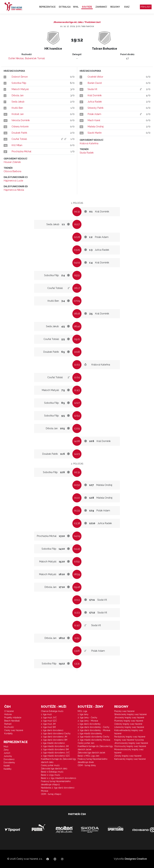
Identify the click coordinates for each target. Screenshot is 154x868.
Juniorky (8, 756)
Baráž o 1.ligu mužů (50, 775)
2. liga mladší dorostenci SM (55, 749)
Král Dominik (95, 95)
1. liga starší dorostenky (89, 724)
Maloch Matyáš (20, 89)
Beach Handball (12, 721)
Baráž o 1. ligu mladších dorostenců (58, 778)
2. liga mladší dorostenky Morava (94, 740)
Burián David (95, 83)
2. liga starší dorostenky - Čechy (94, 727)
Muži (6, 747)
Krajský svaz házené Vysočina (129, 740)
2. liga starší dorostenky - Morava (94, 730)
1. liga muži (46, 714)
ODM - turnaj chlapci (51, 794)
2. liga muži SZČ (49, 721)
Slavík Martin (95, 133)
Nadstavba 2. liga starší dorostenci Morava (58, 789)
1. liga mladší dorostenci (53, 743)
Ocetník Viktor (95, 77)
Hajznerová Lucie (13, 181)
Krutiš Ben (17, 108)
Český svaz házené (14, 730)
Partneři (8, 724)
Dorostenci (9, 759)
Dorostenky (9, 762)
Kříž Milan (17, 145)
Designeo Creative (136, 859)
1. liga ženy (83, 714)
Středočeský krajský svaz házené (130, 714)
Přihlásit (146, 7)
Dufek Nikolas (16, 58)
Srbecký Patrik (96, 108)
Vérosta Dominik (21, 120)
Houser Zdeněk (12, 162)
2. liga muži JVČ (49, 718)
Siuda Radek (87, 153)
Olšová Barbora (12, 171)
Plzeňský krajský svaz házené (129, 721)
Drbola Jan (18, 95)
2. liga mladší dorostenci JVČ (55, 753)
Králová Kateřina (89, 143)
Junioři (7, 753)
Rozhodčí (9, 727)
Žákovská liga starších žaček (91, 753)
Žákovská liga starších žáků (54, 769)
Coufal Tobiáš (19, 139)
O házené (9, 711)
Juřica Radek (95, 102)
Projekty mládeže (13, 718)
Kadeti (7, 766)
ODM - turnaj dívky (87, 765)
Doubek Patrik (19, 133)
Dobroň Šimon (20, 77)
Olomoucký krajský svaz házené (130, 746)
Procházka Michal (21, 151)
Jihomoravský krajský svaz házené (131, 743)
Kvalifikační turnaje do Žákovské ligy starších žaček (95, 748)
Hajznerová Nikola (14, 190)
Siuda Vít (92, 89)
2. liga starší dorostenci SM (54, 740)
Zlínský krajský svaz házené (128, 756)
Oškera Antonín (20, 127)
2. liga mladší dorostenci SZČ (55, 756)
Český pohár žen (86, 743)
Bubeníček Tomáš (35, 58)
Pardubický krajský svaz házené (130, 737)
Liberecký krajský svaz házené (129, 727)
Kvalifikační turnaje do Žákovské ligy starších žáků (59, 761)
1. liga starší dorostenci (52, 730)
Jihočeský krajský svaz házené (129, 718)
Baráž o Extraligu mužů (52, 772)
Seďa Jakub (18, 102)
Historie (8, 714)
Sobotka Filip (19, 83)
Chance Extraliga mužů (52, 711)
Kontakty (8, 733)
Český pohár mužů (50, 765)
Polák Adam (94, 114)
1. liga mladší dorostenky (90, 733)
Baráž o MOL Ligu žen (88, 756)
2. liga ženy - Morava (88, 721)
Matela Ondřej (96, 127)
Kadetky (8, 769)
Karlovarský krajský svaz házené (130, 759)
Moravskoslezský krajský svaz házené (129, 751)
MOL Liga (82, 711)
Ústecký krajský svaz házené (128, 724)
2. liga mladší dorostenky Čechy (94, 737)
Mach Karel (94, 120)
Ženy (6, 750)
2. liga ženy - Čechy (87, 718)
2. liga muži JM (48, 724)
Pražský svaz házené (124, 711)
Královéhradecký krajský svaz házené (129, 732)
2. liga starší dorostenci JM (54, 737)
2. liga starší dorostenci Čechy (56, 733)
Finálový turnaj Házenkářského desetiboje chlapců (56, 783)
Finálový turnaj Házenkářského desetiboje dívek (93, 761)
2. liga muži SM (48, 727)
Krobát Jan (18, 114)
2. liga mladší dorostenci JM (55, 746)
